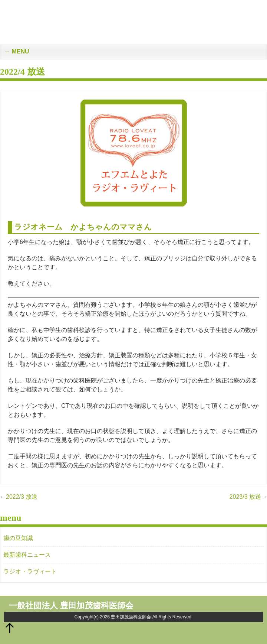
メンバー (241, 8)
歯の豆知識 (18, 538)
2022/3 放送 (22, 497)
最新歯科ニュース (27, 555)
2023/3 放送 (245, 497)
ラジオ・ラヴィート (30, 571)
